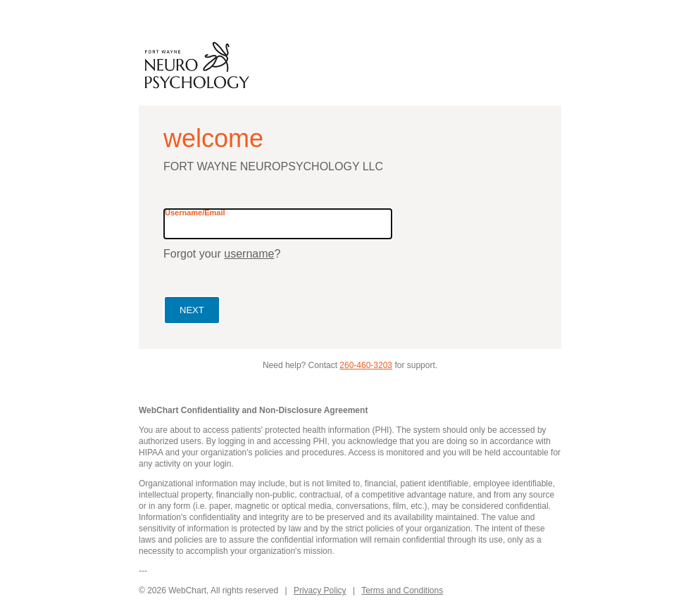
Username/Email (195, 213)
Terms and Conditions (402, 590)
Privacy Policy (320, 590)
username (249, 254)
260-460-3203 (366, 365)
